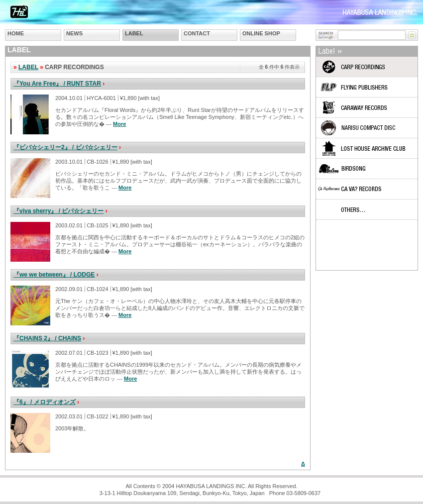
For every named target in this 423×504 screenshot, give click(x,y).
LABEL (134, 33)
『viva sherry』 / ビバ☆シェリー (58, 211)
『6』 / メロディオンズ (45, 402)
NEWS (74, 33)
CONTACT (197, 33)
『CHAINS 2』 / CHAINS (47, 338)
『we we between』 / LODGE (54, 275)
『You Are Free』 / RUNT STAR (57, 84)
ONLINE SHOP (261, 33)
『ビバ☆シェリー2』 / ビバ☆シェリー (65, 147)
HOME (16, 33)
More (119, 124)
